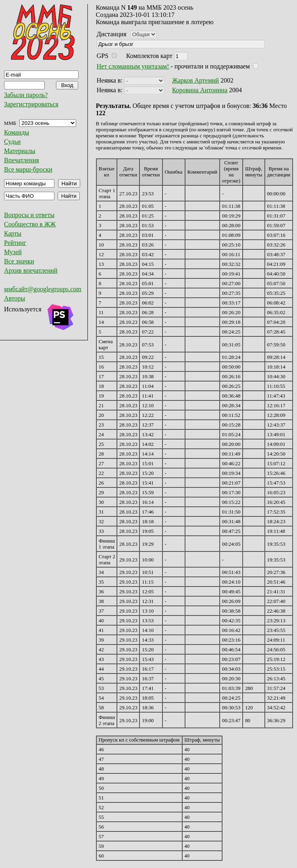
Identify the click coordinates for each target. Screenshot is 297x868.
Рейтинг (15, 243)
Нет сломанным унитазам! (133, 66)
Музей (13, 252)
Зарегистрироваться (31, 104)
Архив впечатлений (31, 270)
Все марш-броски (28, 169)
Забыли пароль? (26, 95)
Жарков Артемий (195, 80)
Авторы (15, 298)
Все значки (19, 261)
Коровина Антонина (200, 90)
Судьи (12, 142)
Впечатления (22, 160)
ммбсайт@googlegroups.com (43, 289)
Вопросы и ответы (29, 215)
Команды (17, 132)
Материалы (20, 151)
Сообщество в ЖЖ (30, 224)
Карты (13, 233)
